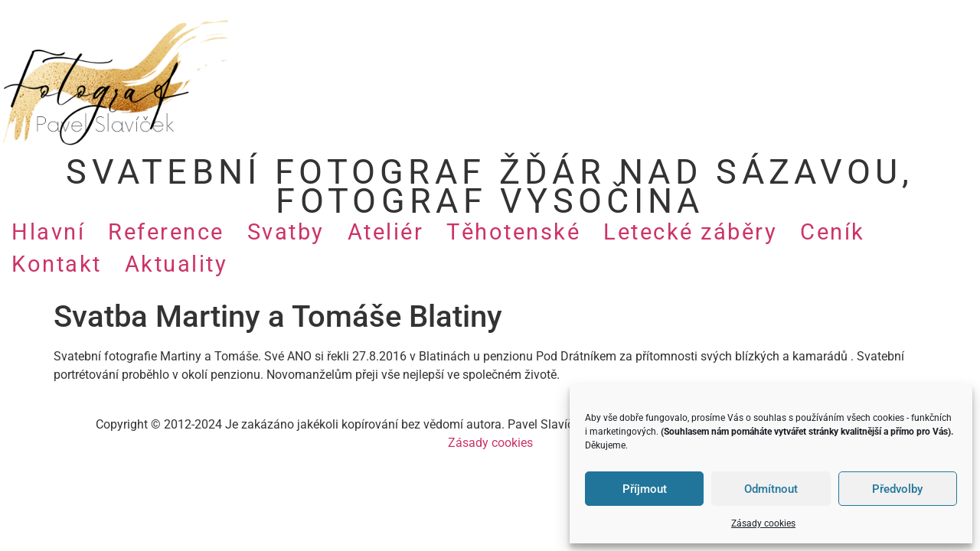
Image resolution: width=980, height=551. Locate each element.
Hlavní (48, 232)
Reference (166, 232)
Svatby (286, 232)
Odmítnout (771, 489)
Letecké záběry (690, 232)
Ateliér (386, 232)
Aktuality (176, 264)
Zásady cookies (763, 523)
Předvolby (897, 489)
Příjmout (645, 489)
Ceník (833, 232)
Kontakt (57, 264)
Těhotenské (513, 232)
